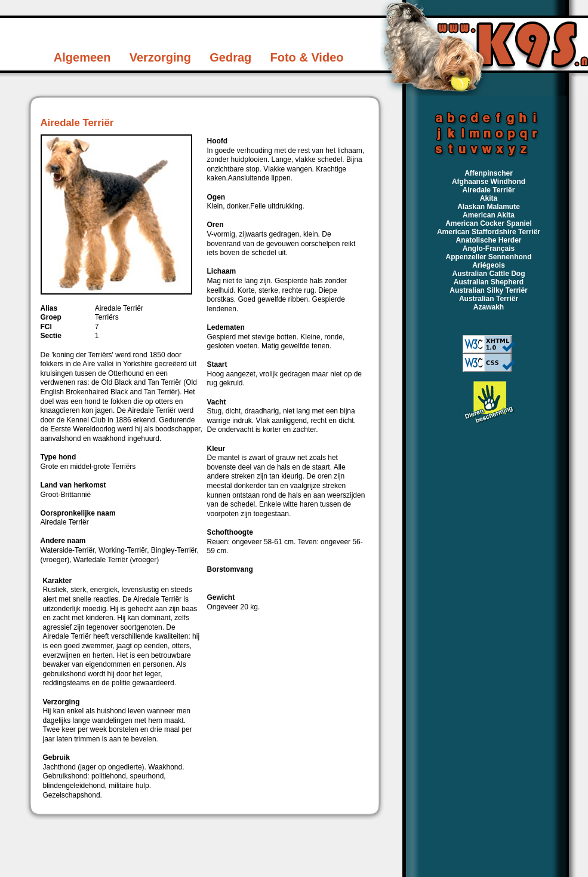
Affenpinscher (489, 173)
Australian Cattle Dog (488, 274)
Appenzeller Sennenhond (488, 257)
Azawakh (489, 307)
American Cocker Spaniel (489, 223)
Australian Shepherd (489, 282)
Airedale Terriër (489, 190)
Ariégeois (489, 265)
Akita (489, 198)
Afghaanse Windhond (489, 182)
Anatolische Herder (488, 240)
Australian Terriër (489, 299)
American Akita (489, 215)
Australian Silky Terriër (489, 290)
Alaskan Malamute (489, 207)
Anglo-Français (489, 249)
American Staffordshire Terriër (489, 232)
